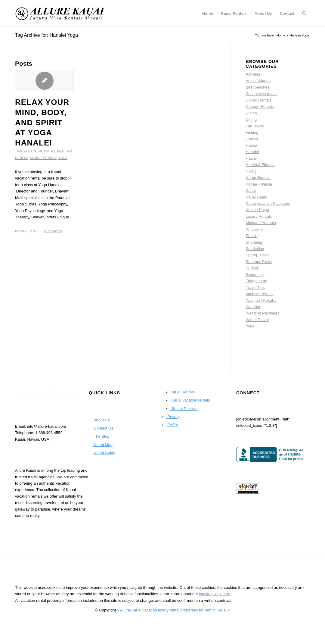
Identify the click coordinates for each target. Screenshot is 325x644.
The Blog (101, 436)
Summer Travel (43, 158)
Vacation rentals (259, 294)
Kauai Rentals (183, 392)
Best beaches (257, 87)
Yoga (63, 158)
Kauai (251, 191)
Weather (253, 307)
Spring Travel (257, 255)
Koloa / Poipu (257, 210)
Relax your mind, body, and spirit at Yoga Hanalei (42, 122)
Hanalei (252, 152)
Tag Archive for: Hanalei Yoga (46, 35)
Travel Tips (255, 288)
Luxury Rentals (259, 216)
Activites (47, 151)
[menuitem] (208, 14)
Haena (251, 145)
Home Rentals (258, 178)
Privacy (173, 417)
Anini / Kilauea (258, 81)
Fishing (252, 132)
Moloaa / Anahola (261, 223)
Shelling (252, 236)
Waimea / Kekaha (261, 300)
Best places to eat (261, 94)
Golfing (252, 139)
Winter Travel (257, 320)
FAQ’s (172, 425)
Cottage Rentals (260, 106)
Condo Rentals (258, 100)
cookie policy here (215, 594)
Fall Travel (255, 126)
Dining (251, 113)
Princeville (254, 229)
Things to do (26, 151)
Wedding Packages (262, 313)
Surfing (252, 268)
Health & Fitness (260, 165)
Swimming (255, 275)
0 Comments (53, 231)
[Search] (304, 14)
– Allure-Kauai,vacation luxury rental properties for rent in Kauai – (173, 610)
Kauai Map (103, 445)
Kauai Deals (256, 197)
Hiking (251, 171)
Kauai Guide (104, 453)
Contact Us (106, 428)
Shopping (254, 242)
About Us (102, 420)
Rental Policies (184, 409)
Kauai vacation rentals (190, 400)
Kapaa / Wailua (259, 184)
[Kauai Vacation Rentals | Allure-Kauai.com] (60, 14)
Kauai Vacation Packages (268, 203)
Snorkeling (255, 249)
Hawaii (251, 158)
